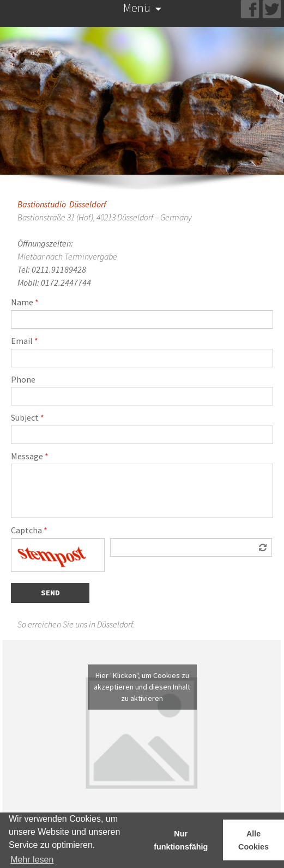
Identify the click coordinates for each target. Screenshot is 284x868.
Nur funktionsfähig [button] (181, 840)
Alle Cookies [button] (253, 840)
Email (25, 341)
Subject (28, 418)
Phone (23, 380)
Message (30, 457)
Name (25, 303)
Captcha (29, 531)
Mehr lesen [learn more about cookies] (32, 860)
